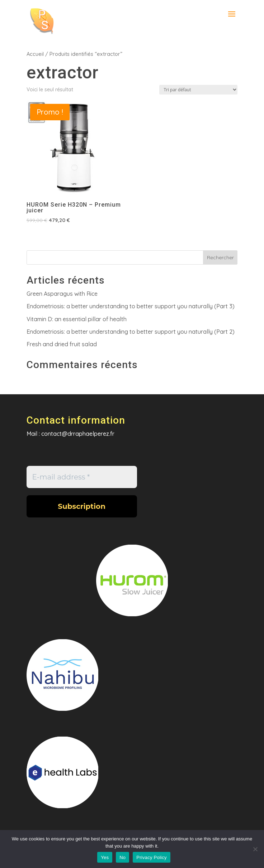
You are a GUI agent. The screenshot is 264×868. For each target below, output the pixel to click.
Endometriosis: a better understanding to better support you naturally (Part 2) (131, 332)
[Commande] (198, 90)
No (122, 857)
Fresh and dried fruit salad (62, 344)
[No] (255, 849)
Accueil (35, 54)
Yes (105, 857)
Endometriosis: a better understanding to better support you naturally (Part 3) (131, 306)
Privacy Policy (151, 857)
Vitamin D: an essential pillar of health (77, 319)
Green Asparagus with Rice (62, 294)
